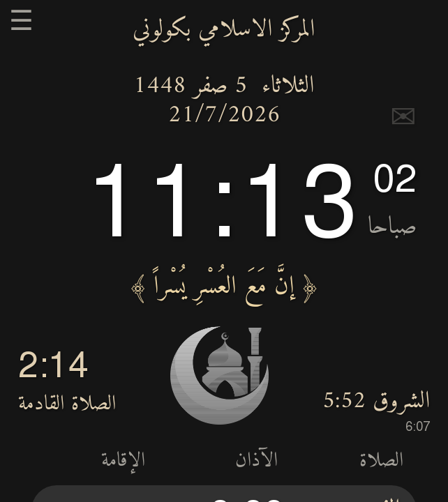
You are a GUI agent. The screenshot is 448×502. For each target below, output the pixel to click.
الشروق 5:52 (376, 402)
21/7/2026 (224, 115)
